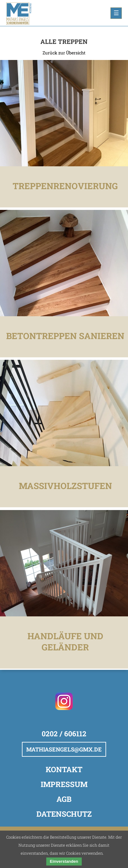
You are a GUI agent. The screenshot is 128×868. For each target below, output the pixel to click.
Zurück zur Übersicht (64, 53)
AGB (64, 799)
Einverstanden (64, 861)
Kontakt (64, 769)
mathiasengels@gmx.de (64, 749)
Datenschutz (64, 814)
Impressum (64, 784)
